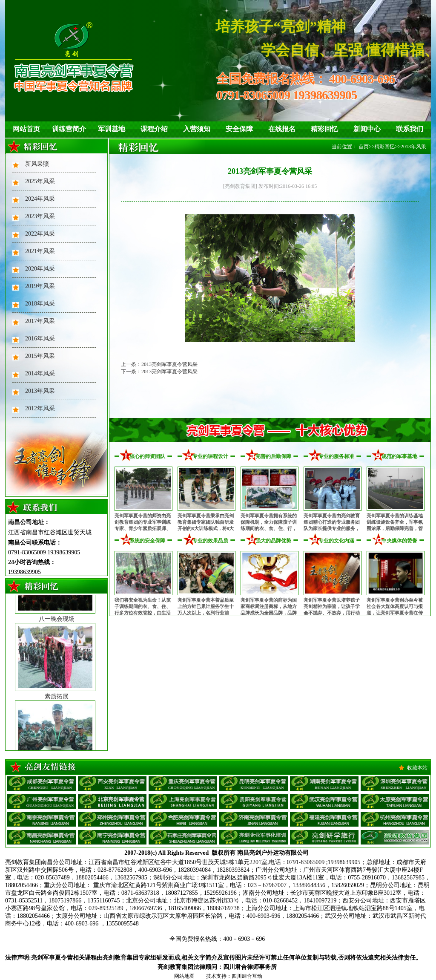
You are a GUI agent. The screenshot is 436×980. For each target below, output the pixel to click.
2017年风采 (40, 321)
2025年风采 (40, 181)
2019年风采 (40, 286)
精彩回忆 (324, 129)
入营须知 (197, 129)
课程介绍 (154, 129)
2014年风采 (40, 373)
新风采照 (37, 164)
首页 (364, 147)
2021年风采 (40, 251)
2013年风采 (40, 391)
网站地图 (184, 976)
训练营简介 (69, 129)
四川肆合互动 (247, 976)
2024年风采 (40, 199)
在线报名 (282, 129)
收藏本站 (417, 768)
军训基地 (112, 129)
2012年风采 (40, 408)
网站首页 (26, 129)
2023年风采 (40, 216)
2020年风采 (40, 269)
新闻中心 (367, 129)
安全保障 (239, 129)
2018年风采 (40, 304)
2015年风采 (40, 356)
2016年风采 (40, 339)
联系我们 (410, 129)
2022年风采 (40, 234)
